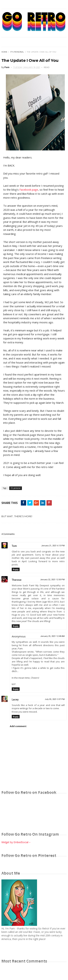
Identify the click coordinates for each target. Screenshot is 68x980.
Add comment (18, 726)
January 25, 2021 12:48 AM (52, 636)
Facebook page (29, 190)
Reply (16, 569)
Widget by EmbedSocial (16, 842)
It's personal (17, 52)
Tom (14, 546)
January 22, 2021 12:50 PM (52, 580)
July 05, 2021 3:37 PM (55, 699)
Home (4, 52)
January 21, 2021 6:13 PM (53, 546)
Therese (17, 580)
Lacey (15, 700)
